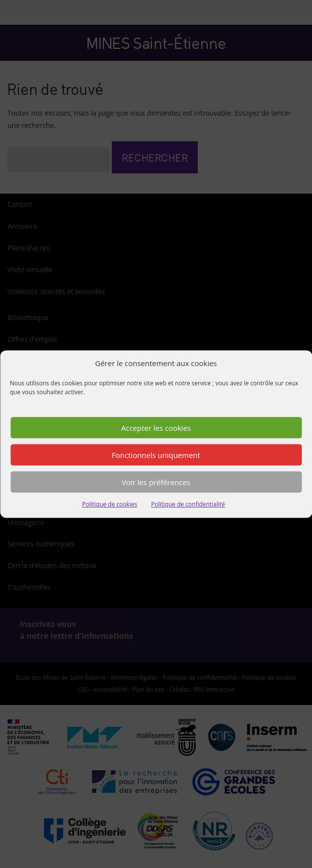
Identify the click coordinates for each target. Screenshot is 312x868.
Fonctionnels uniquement (156, 455)
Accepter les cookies (156, 428)
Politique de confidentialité (188, 505)
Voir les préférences (156, 482)
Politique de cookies (110, 505)
